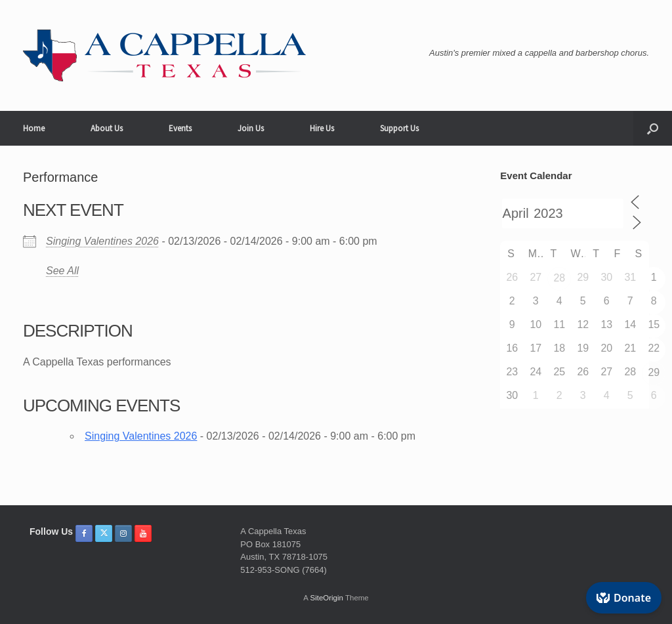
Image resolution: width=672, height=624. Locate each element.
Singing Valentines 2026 (102, 241)
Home (34, 128)
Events (180, 128)
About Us (107, 128)
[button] (653, 128)
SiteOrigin (326, 598)
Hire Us (322, 128)
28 (559, 278)
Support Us (399, 128)
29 (654, 372)
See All (62, 271)
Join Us (251, 128)
